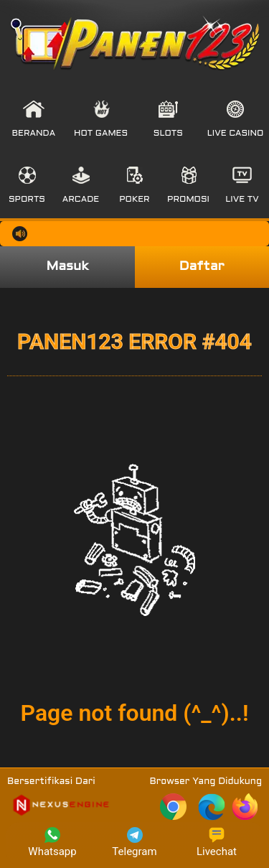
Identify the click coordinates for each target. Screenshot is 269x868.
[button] (34, 119)
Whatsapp (52, 843)
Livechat (217, 843)
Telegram (134, 843)
